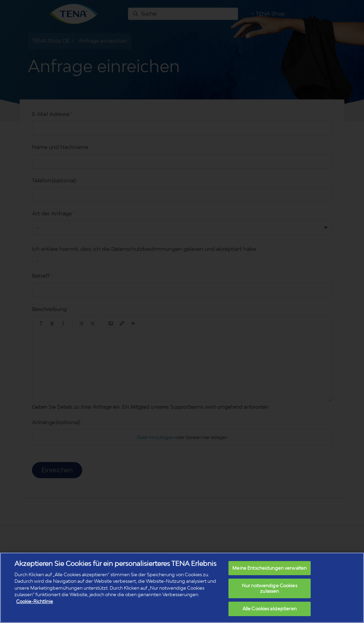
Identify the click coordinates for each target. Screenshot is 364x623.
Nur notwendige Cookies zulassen (270, 588)
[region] (182, 588)
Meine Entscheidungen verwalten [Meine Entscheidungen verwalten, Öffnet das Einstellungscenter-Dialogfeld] (269, 568)
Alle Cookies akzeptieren (270, 609)
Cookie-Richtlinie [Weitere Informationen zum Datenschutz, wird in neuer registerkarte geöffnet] (35, 601)
